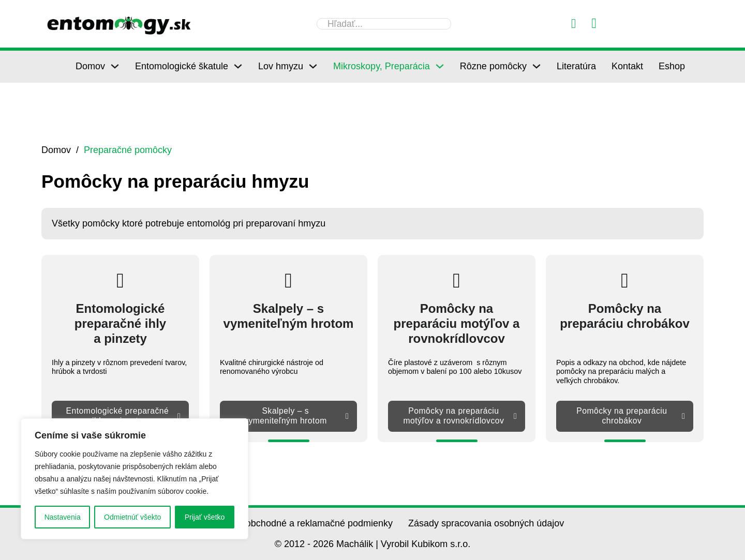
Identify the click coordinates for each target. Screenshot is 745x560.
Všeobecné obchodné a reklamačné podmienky (295, 523)
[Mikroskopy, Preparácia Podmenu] (440, 66)
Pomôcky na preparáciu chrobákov (630, 416)
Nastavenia (63, 517)
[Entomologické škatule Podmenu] (238, 66)
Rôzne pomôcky (493, 66)
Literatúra (576, 66)
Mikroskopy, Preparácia (382, 66)
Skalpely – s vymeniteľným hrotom (296, 416)
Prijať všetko (205, 517)
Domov (90, 66)
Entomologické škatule (182, 66)
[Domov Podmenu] (115, 66)
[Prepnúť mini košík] (594, 24)
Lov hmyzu (281, 66)
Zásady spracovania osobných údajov (486, 523)
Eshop (672, 66)
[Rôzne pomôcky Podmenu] (537, 66)
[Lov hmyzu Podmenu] (313, 66)
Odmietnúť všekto (132, 517)
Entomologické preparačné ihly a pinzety (123, 416)
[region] (135, 479)
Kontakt (627, 66)
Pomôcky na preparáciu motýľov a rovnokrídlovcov (459, 416)
